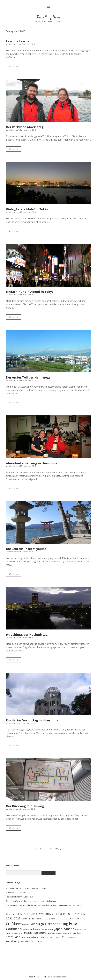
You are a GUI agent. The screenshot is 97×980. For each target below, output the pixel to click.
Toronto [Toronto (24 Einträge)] (57, 937)
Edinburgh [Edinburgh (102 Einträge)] (37, 924)
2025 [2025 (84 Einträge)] (32, 918)
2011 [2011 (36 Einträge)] (14, 914)
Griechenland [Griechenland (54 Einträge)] (27, 929)
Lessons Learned (19, 41)
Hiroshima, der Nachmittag (48, 608)
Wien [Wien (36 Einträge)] (27, 941)
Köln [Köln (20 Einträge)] (85, 930)
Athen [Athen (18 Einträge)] (46, 919)
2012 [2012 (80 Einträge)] (19, 914)
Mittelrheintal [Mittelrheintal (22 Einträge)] (19, 933)
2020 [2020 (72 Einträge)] (77, 914)
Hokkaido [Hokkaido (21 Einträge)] (44, 930)
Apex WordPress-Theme (40, 977)
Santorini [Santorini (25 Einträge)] (73, 933)
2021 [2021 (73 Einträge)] (84, 914)
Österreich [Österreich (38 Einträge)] (40, 941)
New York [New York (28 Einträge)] (51, 933)
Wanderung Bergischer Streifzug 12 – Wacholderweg (27, 888)
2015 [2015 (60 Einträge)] (41, 914)
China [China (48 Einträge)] (78, 919)
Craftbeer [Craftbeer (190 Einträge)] (14, 924)
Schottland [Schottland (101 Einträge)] (13, 937)
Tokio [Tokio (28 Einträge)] (51, 937)
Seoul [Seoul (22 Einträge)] (28, 937)
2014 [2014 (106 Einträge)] (34, 914)
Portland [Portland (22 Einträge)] (66, 933)
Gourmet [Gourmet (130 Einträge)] (12, 929)
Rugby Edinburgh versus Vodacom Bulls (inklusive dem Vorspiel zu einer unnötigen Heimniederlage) (45, 905)
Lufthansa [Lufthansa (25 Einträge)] (9, 933)
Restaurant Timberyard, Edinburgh (20, 897)
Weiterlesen (15, 67)
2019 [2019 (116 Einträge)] (70, 914)
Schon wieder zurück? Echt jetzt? (19, 893)
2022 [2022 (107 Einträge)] (9, 918)
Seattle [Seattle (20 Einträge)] (23, 937)
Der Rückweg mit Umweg (48, 780)
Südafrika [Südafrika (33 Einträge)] (35, 937)
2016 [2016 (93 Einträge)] (48, 914)
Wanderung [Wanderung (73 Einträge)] (13, 941)
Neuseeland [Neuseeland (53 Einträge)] (40, 933)
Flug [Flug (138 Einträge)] (65, 924)
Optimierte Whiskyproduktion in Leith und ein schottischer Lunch (32, 901)
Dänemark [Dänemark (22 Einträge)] (25, 924)
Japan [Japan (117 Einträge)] (58, 929)
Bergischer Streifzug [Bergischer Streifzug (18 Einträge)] (62, 919)
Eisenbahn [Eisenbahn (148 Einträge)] (53, 924)
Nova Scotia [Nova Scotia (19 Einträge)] (59, 933)
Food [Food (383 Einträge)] (74, 923)
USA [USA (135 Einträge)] (63, 937)
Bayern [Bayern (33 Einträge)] (52, 919)
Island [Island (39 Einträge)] (51, 929)
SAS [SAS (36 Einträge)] (79, 933)
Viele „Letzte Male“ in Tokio (48, 183)
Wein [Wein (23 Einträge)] (22, 941)
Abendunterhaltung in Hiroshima (48, 437)
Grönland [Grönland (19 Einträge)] (38, 930)
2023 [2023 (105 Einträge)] (17, 918)
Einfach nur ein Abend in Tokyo (48, 265)
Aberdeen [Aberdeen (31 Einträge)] (40, 919)
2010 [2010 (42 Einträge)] (8, 914)
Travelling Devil (48, 17)
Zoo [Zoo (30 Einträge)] (32, 941)
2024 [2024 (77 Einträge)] (25, 918)
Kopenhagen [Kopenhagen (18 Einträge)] (79, 930)
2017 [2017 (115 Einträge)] (55, 914)
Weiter (59, 849)
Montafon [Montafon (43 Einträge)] (29, 933)
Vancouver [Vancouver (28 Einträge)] (72, 937)
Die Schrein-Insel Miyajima (48, 523)
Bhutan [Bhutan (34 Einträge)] (72, 919)
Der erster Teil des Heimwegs (48, 351)
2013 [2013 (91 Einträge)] (26, 914)
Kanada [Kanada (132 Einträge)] (69, 929)
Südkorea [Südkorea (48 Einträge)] (44, 937)
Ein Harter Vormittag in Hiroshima (48, 694)
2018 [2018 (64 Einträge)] (63, 914)
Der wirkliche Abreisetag (48, 101)
